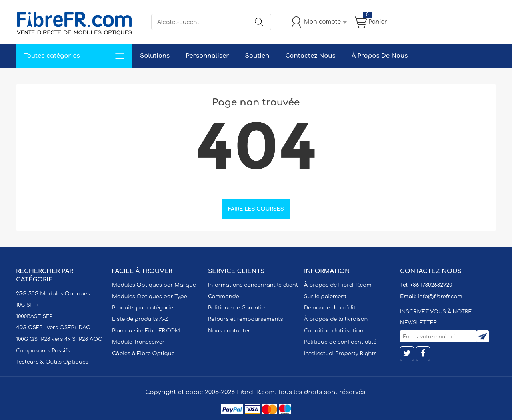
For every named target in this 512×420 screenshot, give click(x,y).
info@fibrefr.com (440, 297)
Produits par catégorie (143, 308)
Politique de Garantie (236, 308)
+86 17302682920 (431, 285)
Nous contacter (229, 331)
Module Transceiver (138, 342)
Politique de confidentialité (340, 342)
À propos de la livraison (336, 319)
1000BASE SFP (34, 316)
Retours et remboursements (245, 319)
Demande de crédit (330, 308)
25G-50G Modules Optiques (53, 294)
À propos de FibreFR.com (338, 285)
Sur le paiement (325, 297)
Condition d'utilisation (334, 331)
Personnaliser (207, 56)
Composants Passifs (43, 351)
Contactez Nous (310, 56)
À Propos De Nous (380, 56)
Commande (224, 297)
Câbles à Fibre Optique (143, 354)
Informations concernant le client (253, 285)
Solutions (155, 56)
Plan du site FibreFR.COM (146, 331)
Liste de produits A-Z (140, 319)
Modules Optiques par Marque (154, 285)
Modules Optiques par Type (150, 297)
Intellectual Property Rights (340, 354)
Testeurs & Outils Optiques (52, 362)
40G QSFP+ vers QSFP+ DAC (53, 328)
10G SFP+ (28, 305)
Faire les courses (256, 209)
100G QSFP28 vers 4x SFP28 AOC (59, 339)
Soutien (257, 56)
